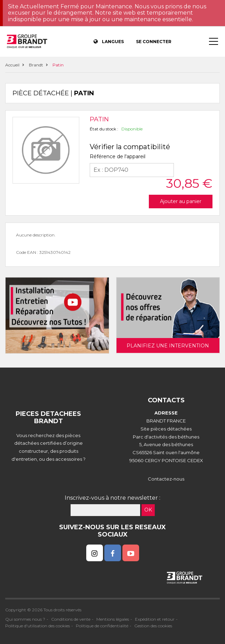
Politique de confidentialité (102, 626)
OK (148, 510)
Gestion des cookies (153, 626)
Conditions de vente (71, 619)
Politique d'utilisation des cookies (38, 626)
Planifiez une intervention (168, 346)
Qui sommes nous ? (25, 619)
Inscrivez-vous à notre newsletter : (112, 498)
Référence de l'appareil (118, 156)
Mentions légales (113, 619)
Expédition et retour (155, 619)
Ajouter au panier (181, 201)
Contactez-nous (166, 479)
